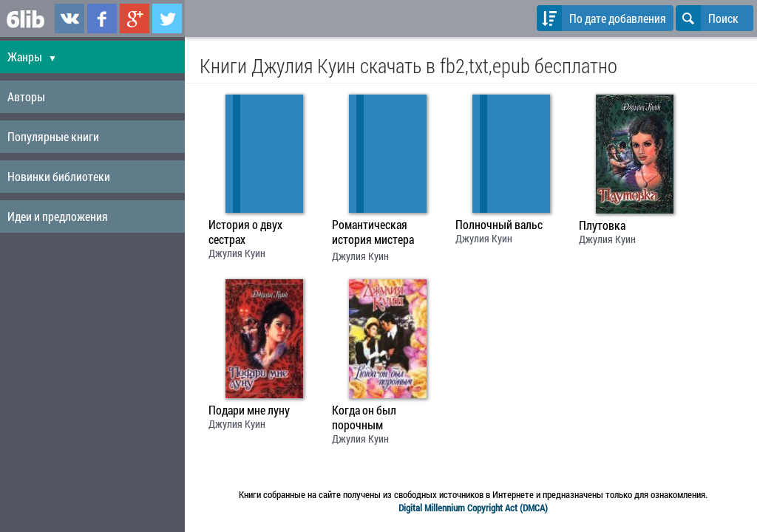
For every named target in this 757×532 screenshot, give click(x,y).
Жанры (32, 57)
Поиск (707, 18)
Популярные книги (53, 136)
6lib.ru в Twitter (167, 18)
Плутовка (602, 225)
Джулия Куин (237, 253)
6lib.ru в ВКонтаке (69, 18)
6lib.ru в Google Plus (135, 18)
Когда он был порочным (364, 417)
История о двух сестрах (245, 232)
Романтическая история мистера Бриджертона (373, 233)
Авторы (26, 96)
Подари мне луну (249, 410)
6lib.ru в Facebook (102, 18)
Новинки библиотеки (59, 176)
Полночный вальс (499, 225)
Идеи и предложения (58, 216)
